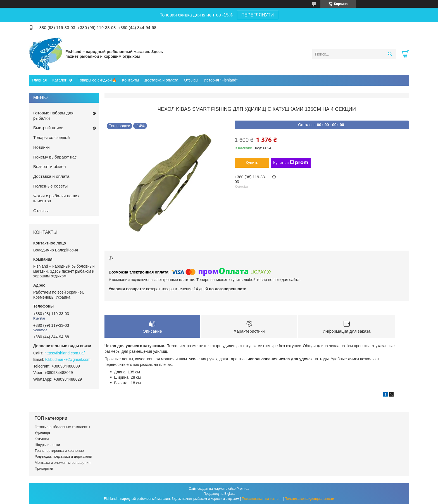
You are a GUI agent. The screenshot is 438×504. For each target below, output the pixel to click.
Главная (39, 80)
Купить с (291, 163)
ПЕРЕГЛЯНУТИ (258, 15)
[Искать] (390, 54)
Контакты (130, 80)
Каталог (59, 80)
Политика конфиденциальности (309, 499)
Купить (252, 163)
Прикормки (44, 468)
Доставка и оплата (162, 80)
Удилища (42, 433)
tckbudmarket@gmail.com (68, 359)
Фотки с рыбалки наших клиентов (56, 198)
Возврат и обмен (50, 166)
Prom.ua (243, 489)
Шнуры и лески (47, 445)
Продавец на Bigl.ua (219, 494)
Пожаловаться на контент (262, 499)
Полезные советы (50, 186)
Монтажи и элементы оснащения (63, 463)
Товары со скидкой (52, 137)
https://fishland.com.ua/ (65, 353)
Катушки (42, 439)
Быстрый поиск (48, 128)
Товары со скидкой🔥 (97, 80)
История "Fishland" (221, 80)
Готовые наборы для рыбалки (53, 116)
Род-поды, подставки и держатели (63, 456)
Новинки (41, 147)
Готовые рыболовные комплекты (62, 427)
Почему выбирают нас (55, 157)
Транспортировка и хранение (59, 451)
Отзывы (191, 80)
